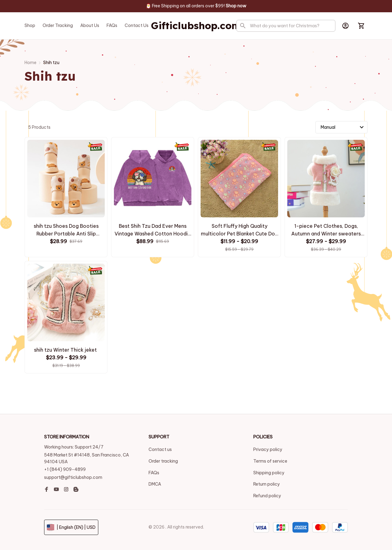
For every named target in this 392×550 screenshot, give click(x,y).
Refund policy (267, 496)
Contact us (160, 449)
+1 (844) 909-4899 (65, 469)
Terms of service (270, 461)
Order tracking (163, 461)
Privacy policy (268, 449)
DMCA (155, 484)
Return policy (267, 484)
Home (30, 63)
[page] (236, 6)
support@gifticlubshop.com (73, 477)
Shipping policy (269, 473)
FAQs (154, 473)
